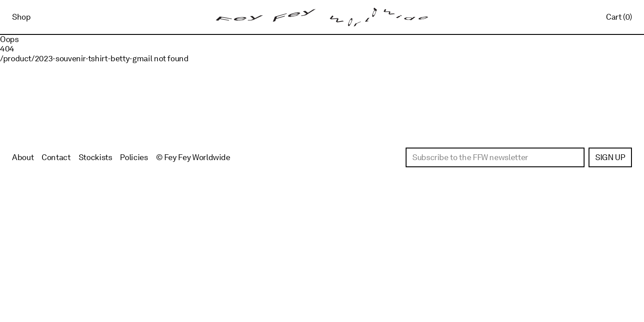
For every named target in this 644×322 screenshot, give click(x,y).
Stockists (95, 157)
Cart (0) (619, 17)
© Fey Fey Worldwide (193, 157)
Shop (21, 17)
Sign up (610, 157)
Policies (134, 157)
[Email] (495, 157)
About (23, 157)
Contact (56, 157)
